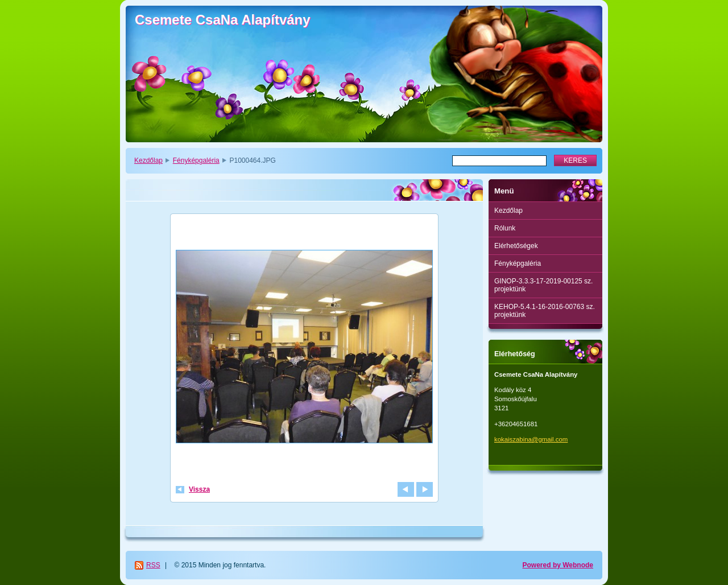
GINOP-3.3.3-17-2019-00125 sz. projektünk (543, 285)
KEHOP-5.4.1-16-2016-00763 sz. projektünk (545, 311)
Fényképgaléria (196, 160)
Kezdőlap (148, 160)
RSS (153, 565)
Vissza (199, 489)
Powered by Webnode (558, 565)
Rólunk (505, 228)
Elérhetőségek (516, 246)
